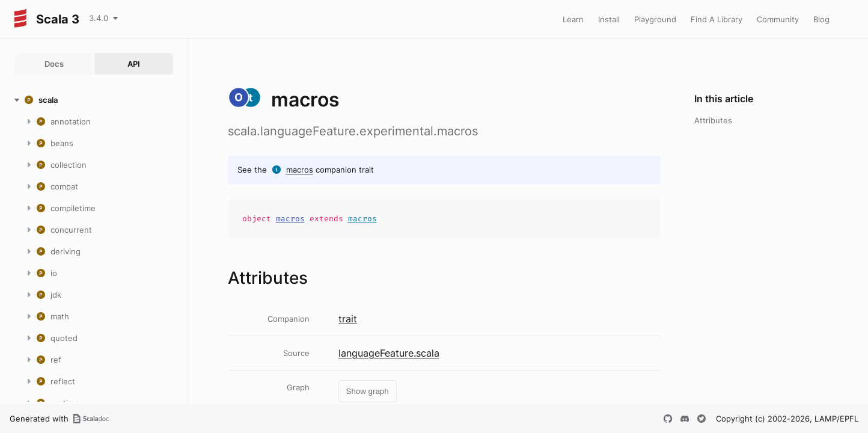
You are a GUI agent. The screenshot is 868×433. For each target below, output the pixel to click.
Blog (821, 19)
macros (300, 170)
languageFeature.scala (389, 353)
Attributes (713, 120)
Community (778, 19)
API (134, 64)
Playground (655, 19)
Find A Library (717, 19)
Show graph (368, 391)
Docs (54, 64)
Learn (573, 19)
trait (348, 319)
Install (609, 19)
